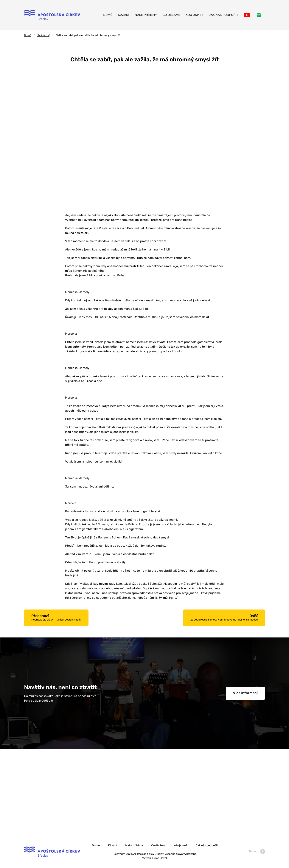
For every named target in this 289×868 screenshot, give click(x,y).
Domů (108, 15)
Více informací (245, 693)
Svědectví (43, 36)
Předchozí (56, 618)
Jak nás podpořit (223, 15)
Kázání (124, 15)
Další (224, 618)
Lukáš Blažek (160, 858)
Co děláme (171, 15)
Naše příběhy (146, 15)
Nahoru (257, 852)
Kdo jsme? (194, 15)
